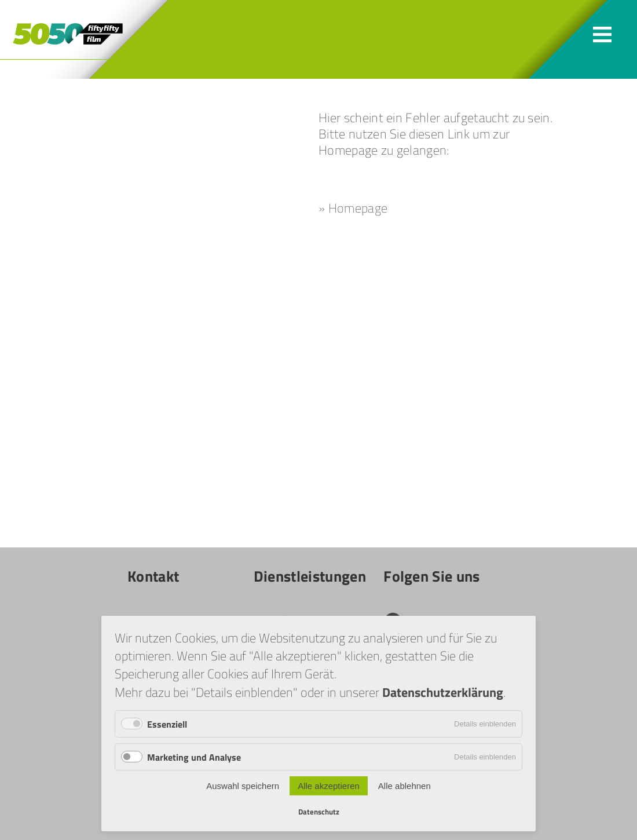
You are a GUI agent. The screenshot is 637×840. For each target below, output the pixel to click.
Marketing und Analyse (194, 757)
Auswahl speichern (243, 786)
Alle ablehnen (404, 786)
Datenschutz (319, 812)
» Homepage (353, 208)
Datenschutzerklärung (443, 692)
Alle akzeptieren (329, 786)
